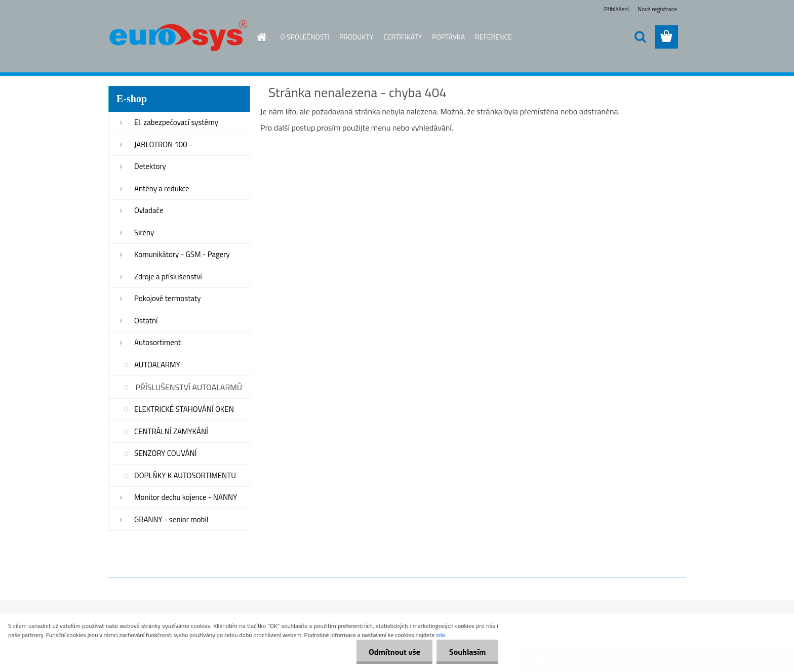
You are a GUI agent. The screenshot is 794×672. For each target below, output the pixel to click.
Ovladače (149, 210)
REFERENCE (493, 37)
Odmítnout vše (394, 652)
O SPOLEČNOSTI (305, 37)
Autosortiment (157, 342)
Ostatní (146, 321)
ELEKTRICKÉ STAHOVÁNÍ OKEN (184, 409)
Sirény (144, 233)
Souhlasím (467, 652)
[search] (640, 37)
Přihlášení (617, 9)
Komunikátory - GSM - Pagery (182, 254)
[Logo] (178, 37)
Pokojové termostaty (167, 298)
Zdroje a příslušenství (168, 277)
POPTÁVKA (448, 37)
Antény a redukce (162, 188)
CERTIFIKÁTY (403, 37)
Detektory (150, 166)
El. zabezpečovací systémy (176, 122)
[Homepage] (256, 37)
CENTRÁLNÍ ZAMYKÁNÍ (171, 431)
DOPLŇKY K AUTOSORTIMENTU (185, 475)
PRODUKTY (356, 37)
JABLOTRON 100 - (163, 144)
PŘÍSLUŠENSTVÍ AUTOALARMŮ (189, 387)
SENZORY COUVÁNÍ (165, 453)
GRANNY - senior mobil (171, 519)
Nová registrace (657, 9)
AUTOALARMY (157, 365)
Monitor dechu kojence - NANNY (186, 497)
